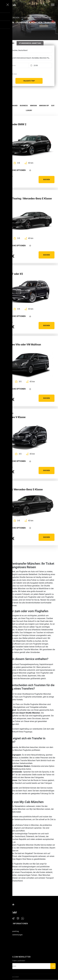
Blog (4, 951)
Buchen (47, 179)
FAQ (4, 928)
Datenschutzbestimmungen (12, 935)
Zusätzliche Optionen (17, 170)
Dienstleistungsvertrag (11, 931)
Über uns (6, 945)
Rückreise (13, 74)
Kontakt (5, 948)
